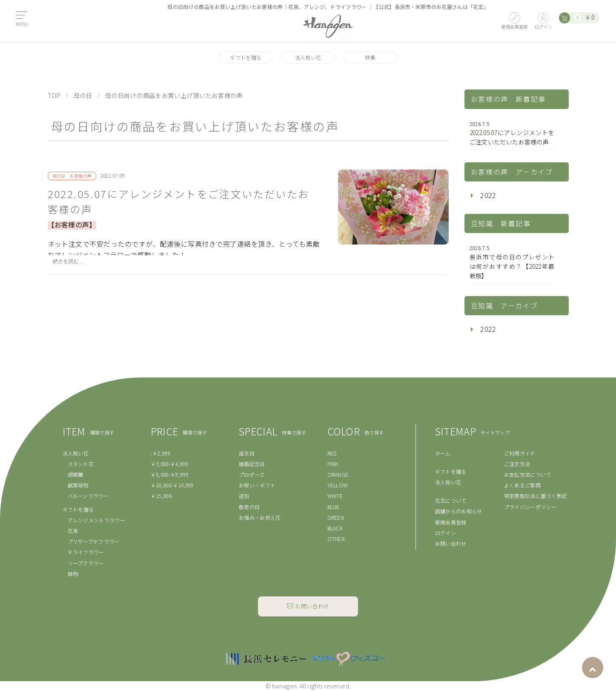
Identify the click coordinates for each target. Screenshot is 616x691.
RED (332, 453)
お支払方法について (528, 474)
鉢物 (73, 574)
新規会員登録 (451, 522)
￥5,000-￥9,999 (169, 474)
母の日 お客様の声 (72, 176)
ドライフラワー (86, 552)
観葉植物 (78, 485)
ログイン (446, 533)
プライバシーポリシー (530, 507)
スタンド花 (81, 464)
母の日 (83, 95)
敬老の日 (249, 507)
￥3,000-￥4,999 (169, 464)
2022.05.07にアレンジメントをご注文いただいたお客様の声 (179, 201)
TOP (54, 95)
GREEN (336, 517)
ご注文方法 (517, 464)
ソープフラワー (86, 563)
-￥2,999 (160, 453)
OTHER (336, 539)
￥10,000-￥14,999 (172, 485)
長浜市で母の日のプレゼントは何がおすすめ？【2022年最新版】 (512, 262)
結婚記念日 (252, 464)
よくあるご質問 (522, 485)
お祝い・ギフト (257, 485)
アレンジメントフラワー (97, 520)
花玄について (451, 500)
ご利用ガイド (520, 453)
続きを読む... (68, 261)
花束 (73, 531)
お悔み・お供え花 (260, 517)
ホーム (443, 453)
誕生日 (247, 453)
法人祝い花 (308, 57)
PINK (333, 464)
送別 (244, 496)
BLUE (334, 507)
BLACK (335, 528)
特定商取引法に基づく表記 (536, 496)
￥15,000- (162, 496)
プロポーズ (252, 474)
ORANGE (338, 474)
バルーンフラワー (89, 496)
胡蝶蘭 (76, 474)
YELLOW (338, 485)
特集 (370, 57)
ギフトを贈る (246, 57)
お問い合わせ (451, 543)
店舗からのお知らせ (459, 511)
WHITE (335, 496)
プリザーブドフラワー (94, 541)
